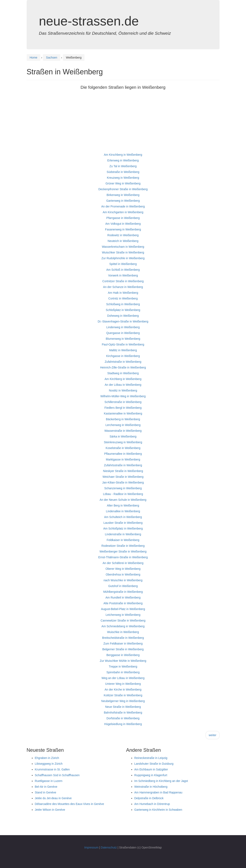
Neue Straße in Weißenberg (123, 707)
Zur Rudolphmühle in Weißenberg (123, 258)
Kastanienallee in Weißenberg (123, 413)
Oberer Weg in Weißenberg (123, 569)
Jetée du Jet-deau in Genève (53, 798)
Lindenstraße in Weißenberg (123, 534)
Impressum (91, 847)
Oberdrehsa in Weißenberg (123, 574)
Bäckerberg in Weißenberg (123, 419)
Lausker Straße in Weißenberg (123, 523)
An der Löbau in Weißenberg (123, 385)
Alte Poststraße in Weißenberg (123, 603)
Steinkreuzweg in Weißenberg (123, 442)
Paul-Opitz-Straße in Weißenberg (123, 344)
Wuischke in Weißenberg (123, 632)
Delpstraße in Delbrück (149, 798)
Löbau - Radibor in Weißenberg (123, 494)
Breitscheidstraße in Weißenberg (123, 638)
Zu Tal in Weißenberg (123, 166)
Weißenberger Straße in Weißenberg (123, 551)
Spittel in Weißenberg (123, 264)
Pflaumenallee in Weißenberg (123, 454)
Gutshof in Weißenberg (123, 586)
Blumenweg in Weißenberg (123, 339)
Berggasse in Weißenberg (123, 655)
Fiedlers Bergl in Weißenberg (123, 408)
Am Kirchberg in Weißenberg (123, 379)
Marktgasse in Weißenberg (123, 459)
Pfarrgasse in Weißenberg (123, 218)
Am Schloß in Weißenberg (123, 270)
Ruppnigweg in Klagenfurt (151, 775)
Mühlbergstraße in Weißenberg (123, 592)
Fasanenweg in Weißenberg (123, 229)
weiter (212, 735)
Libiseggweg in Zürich (49, 764)
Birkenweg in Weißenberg (123, 195)
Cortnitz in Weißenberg (123, 298)
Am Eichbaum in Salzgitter (151, 769)
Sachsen (51, 58)
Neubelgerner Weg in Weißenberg (123, 701)
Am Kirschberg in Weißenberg (123, 155)
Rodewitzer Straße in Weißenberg (123, 546)
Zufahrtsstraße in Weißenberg (123, 465)
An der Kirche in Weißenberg (123, 690)
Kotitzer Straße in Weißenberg (123, 695)
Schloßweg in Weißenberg (123, 304)
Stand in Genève (46, 792)
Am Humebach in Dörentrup (152, 804)
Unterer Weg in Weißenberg (123, 684)
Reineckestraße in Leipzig (151, 758)
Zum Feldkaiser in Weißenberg (123, 644)
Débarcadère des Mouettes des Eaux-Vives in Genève (70, 804)
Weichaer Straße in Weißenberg (123, 477)
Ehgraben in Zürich (47, 758)
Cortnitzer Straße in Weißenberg (123, 281)
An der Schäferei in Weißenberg (123, 563)
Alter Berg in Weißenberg (123, 505)
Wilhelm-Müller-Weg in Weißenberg (123, 396)
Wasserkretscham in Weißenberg (123, 247)
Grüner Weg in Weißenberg (123, 183)
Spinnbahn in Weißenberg (123, 672)
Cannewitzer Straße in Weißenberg (123, 620)
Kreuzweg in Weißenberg (123, 178)
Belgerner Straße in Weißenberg (123, 649)
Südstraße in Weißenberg (123, 172)
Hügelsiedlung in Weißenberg (123, 724)
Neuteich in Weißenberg (123, 241)
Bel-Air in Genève (46, 787)
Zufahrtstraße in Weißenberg (123, 362)
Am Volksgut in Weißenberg (123, 224)
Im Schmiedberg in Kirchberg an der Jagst (161, 781)
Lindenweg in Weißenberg (123, 327)
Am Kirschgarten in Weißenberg (123, 212)
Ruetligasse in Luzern (49, 781)
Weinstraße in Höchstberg (151, 787)
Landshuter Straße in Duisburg (154, 764)
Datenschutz (109, 847)
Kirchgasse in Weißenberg (123, 356)
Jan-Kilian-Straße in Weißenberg (123, 482)
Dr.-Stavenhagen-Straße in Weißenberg (123, 321)
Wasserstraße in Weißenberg (123, 431)
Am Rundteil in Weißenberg (123, 597)
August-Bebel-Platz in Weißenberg (123, 609)
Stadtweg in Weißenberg (123, 373)
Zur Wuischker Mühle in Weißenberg (123, 661)
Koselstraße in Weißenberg (123, 448)
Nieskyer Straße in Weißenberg (123, 471)
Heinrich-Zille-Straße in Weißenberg (123, 367)
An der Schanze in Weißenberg (123, 287)
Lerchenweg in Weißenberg (123, 425)
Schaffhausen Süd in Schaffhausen (57, 775)
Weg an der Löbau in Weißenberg (123, 678)
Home (34, 58)
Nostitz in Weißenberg (123, 390)
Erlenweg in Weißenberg (123, 160)
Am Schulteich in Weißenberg (123, 517)
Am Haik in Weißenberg (123, 293)
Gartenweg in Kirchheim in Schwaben (158, 810)
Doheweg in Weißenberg (123, 316)
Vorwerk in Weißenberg (123, 275)
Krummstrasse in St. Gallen (52, 769)
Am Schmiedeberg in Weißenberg (123, 626)
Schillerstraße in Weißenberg (123, 402)
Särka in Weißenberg (123, 436)
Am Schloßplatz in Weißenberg (123, 528)
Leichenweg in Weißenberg (123, 615)
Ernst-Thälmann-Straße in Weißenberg (123, 557)
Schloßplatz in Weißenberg (123, 310)
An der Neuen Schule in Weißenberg (123, 500)
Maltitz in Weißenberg (123, 350)
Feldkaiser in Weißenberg (123, 540)
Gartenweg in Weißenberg (123, 201)
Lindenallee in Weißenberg (123, 511)
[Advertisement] (123, 123)
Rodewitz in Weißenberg (123, 235)
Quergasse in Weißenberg (123, 333)
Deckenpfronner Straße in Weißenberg (123, 189)
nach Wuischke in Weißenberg (123, 580)
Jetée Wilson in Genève (50, 810)
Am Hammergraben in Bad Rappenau (158, 792)
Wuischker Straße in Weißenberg (123, 252)
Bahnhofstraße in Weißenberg (123, 713)
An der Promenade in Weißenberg (123, 206)
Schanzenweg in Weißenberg (123, 488)
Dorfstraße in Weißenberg (123, 718)
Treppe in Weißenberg (123, 667)
